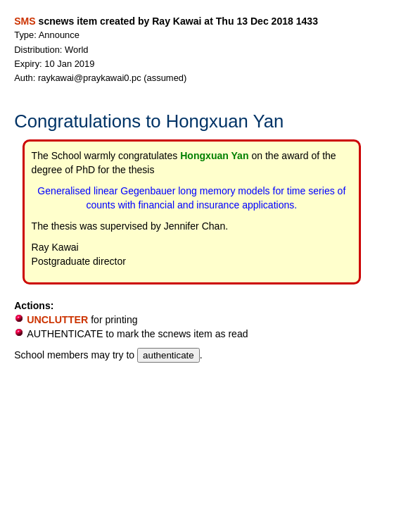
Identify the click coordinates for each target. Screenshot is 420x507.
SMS (25, 21)
